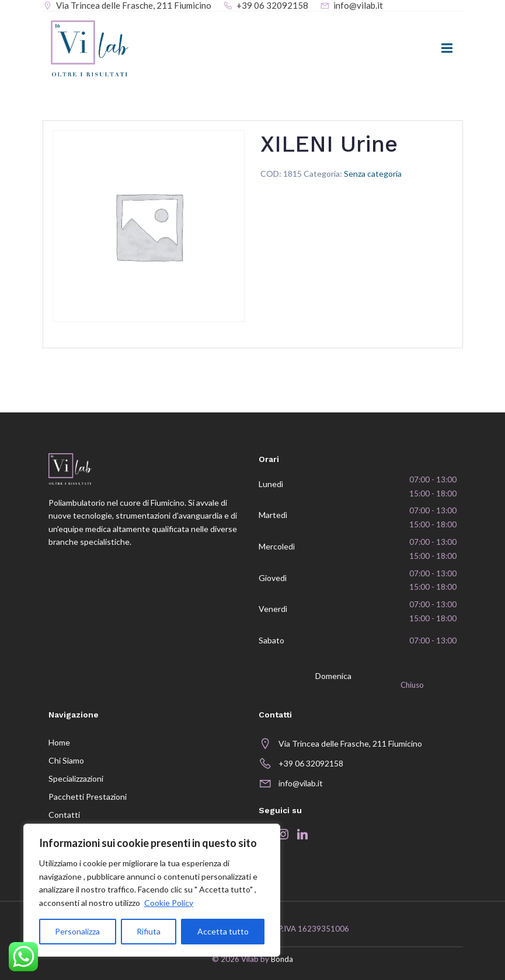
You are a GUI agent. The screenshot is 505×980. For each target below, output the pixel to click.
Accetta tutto (223, 931)
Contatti (64, 815)
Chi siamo (66, 760)
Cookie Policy (169, 903)
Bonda (282, 960)
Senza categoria (373, 174)
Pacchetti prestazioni (88, 797)
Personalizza (77, 931)
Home (59, 742)
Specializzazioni (76, 778)
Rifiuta (149, 931)
